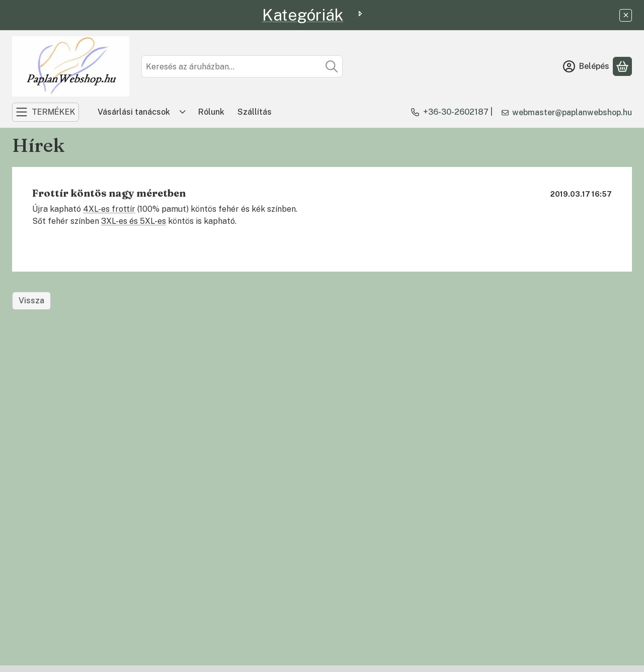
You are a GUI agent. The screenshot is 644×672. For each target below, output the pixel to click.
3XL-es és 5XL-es (134, 221)
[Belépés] (586, 66)
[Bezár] (626, 15)
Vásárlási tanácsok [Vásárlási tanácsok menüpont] (134, 112)
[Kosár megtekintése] (622, 66)
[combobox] (242, 66)
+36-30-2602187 (456, 112)
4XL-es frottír (109, 209)
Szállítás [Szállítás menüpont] (255, 112)
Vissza (31, 301)
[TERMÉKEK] (46, 112)
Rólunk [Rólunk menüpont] (211, 112)
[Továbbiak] (183, 112)
